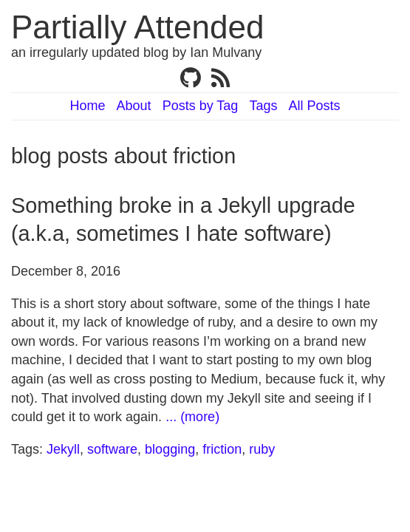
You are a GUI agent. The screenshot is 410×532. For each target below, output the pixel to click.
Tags (263, 106)
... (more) (192, 417)
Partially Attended (137, 27)
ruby (262, 449)
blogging (170, 449)
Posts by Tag (201, 106)
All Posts (314, 106)
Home (88, 106)
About (134, 106)
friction (222, 449)
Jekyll (63, 449)
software (112, 449)
